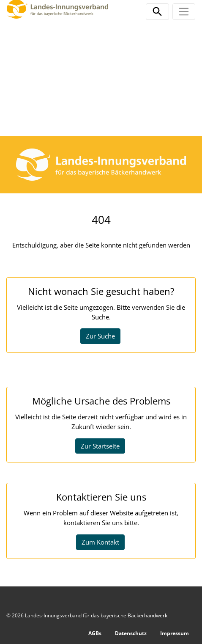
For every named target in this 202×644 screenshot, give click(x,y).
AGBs (95, 633)
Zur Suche (100, 336)
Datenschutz (131, 633)
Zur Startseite (100, 446)
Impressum (175, 633)
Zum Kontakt (100, 542)
